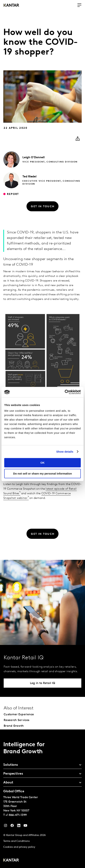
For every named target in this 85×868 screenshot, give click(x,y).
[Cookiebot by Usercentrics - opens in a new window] (65, 392)
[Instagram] (6, 826)
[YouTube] (19, 826)
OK (43, 463)
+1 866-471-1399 (16, 815)
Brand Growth (14, 726)
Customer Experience (19, 715)
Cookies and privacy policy (19, 847)
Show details (65, 452)
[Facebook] (12, 826)
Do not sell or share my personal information (42, 474)
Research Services (16, 720)
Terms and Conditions (16, 841)
